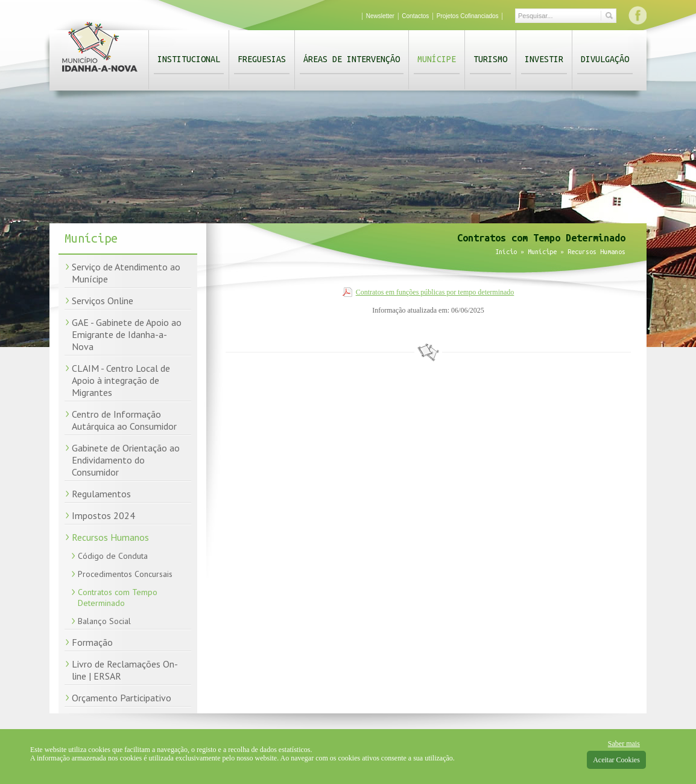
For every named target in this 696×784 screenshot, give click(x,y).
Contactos (415, 16)
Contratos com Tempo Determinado (118, 598)
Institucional (189, 59)
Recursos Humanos (110, 537)
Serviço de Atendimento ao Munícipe (126, 273)
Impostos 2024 (103, 515)
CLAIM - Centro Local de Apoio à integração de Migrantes (121, 380)
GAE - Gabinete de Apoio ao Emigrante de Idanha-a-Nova (127, 334)
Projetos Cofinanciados (468, 16)
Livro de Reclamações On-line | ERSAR (125, 670)
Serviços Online (103, 301)
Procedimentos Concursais (125, 574)
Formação (92, 642)
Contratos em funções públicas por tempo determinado (435, 292)
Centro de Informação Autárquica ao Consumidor (124, 420)
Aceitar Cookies (616, 760)
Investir (544, 59)
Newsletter (380, 16)
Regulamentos (101, 494)
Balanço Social (104, 621)
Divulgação (605, 59)
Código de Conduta (113, 556)
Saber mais (624, 744)
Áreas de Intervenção (352, 59)
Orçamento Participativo (122, 698)
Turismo (490, 59)
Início (506, 252)
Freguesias (262, 59)
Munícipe (437, 59)
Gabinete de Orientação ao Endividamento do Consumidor (126, 460)
